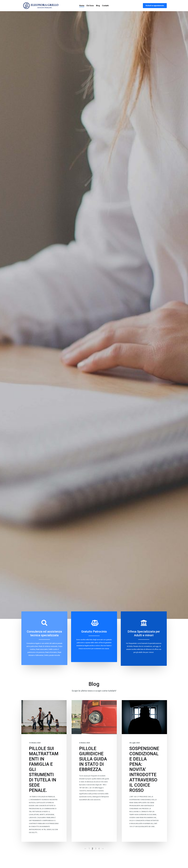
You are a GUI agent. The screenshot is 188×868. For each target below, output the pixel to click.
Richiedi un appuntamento (155, 6)
